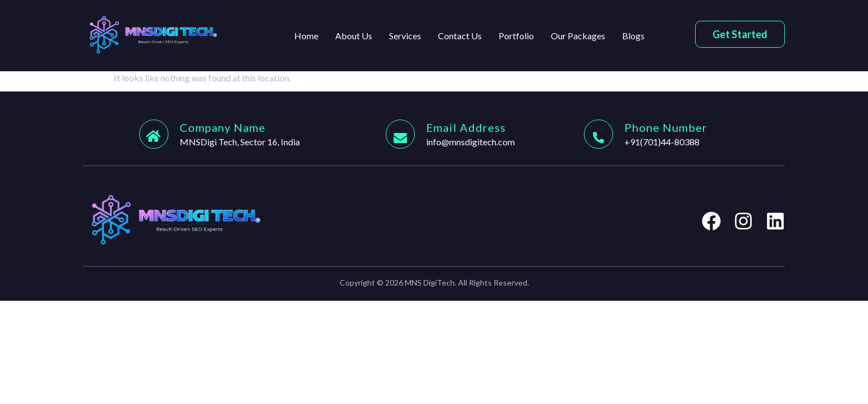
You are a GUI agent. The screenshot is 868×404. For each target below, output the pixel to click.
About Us (354, 36)
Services (405, 36)
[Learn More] (262, 134)
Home (306, 36)
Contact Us (460, 36)
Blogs (633, 36)
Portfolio (516, 36)
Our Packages (578, 36)
